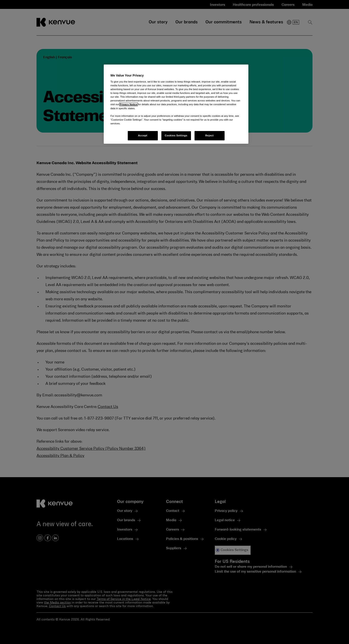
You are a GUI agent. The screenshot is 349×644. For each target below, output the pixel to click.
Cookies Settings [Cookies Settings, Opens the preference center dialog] (176, 135)
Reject (209, 135)
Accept (143, 135)
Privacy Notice (128, 104)
